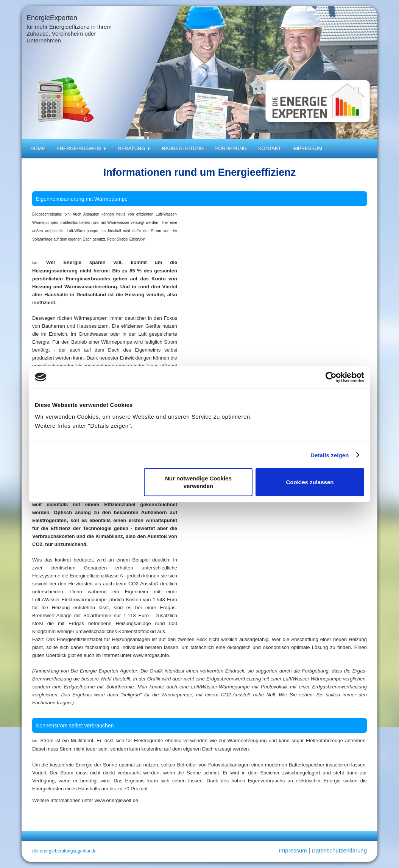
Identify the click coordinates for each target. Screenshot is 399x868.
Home (38, 148)
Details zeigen (330, 455)
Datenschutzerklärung (339, 850)
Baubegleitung (183, 148)
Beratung (134, 148)
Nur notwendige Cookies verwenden (198, 482)
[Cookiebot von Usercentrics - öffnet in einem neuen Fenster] (331, 377)
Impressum (308, 148)
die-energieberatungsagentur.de (64, 851)
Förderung (231, 148)
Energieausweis (82, 148)
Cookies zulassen (310, 482)
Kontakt (270, 148)
